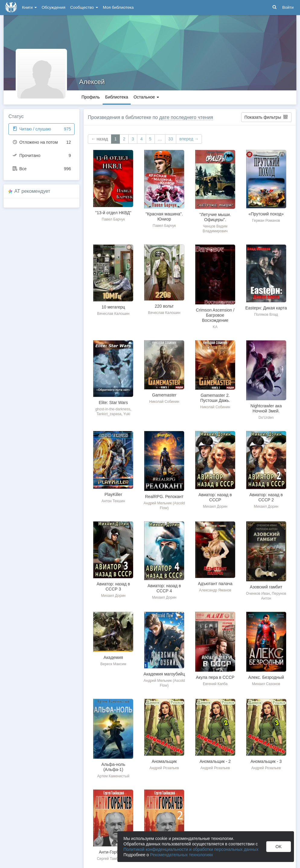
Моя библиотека (118, 7)
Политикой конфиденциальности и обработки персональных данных (191, 849)
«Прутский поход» (266, 214)
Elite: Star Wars (113, 403)
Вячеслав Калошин (113, 314)
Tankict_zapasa (109, 414)
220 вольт (164, 306)
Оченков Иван (258, 594)
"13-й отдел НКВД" (113, 213)
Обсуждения (53, 7)
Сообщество (84, 7)
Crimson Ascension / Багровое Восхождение (215, 315)
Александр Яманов (215, 590)
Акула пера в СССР (215, 677)
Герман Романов (266, 221)
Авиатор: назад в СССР (215, 497)
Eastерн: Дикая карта (266, 308)
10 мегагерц (113, 307)
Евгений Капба (215, 684)
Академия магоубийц (164, 674)
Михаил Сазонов (266, 684)
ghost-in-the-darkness (113, 409)
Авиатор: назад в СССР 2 (266, 497)
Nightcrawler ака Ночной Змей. (266, 408)
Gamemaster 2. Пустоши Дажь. (215, 398)
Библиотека (116, 97)
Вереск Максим (113, 664)
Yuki (127, 414)
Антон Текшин (113, 501)
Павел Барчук (113, 219)
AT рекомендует (32, 191)
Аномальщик (164, 761)
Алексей (92, 82)
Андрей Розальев (164, 768)
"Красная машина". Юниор (164, 216)
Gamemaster (164, 395)
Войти (288, 7)
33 (171, 139)
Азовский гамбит (266, 587)
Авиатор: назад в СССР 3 (113, 586)
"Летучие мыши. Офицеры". (215, 217)
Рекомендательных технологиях (182, 855)
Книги (29, 7)
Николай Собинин (164, 402)
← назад (100, 139)
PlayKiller (113, 494)
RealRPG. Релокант (164, 497)
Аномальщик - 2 (215, 761)
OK (279, 847)
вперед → (189, 139)
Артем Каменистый (113, 776)
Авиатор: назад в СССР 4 (164, 588)
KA (215, 327)
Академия (113, 657)
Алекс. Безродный (266, 677)
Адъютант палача (215, 584)
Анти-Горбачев (113, 852)
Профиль (91, 97)
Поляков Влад (266, 315)
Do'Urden (266, 418)
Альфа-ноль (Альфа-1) (113, 767)
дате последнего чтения (186, 117)
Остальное (147, 97)
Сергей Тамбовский (113, 859)
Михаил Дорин (215, 506)
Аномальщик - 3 (266, 761)
